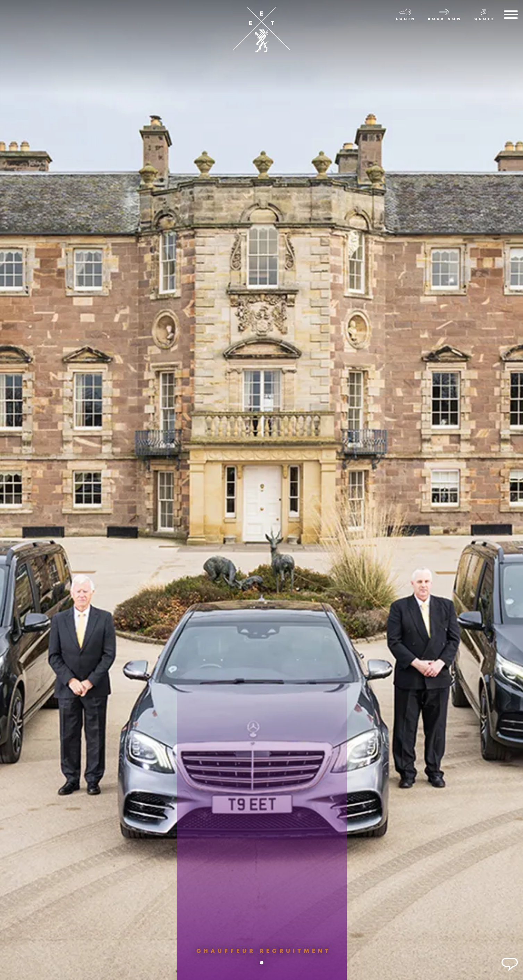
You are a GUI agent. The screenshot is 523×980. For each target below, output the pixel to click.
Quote (485, 19)
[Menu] (511, 16)
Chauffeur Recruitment (264, 957)
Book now (445, 19)
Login (406, 19)
